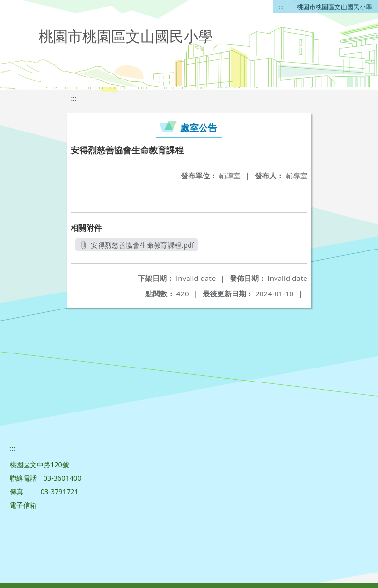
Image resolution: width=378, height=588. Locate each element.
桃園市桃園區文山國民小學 (334, 7)
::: (281, 7)
